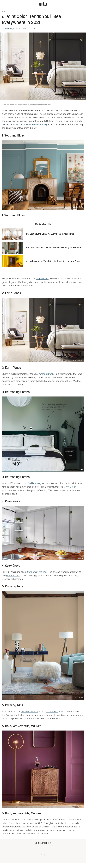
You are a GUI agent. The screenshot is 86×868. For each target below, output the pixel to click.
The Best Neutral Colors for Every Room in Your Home (50, 234)
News (4, 12)
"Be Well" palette (29, 712)
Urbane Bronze (47, 374)
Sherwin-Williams (32, 125)
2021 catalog (35, 483)
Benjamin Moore (14, 125)
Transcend (53, 712)
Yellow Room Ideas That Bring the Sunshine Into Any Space (53, 261)
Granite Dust (13, 576)
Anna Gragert (10, 28)
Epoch (12, 823)
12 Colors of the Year (37, 572)
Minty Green (70, 487)
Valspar (46, 125)
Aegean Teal (42, 279)
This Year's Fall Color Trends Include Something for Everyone (54, 248)
